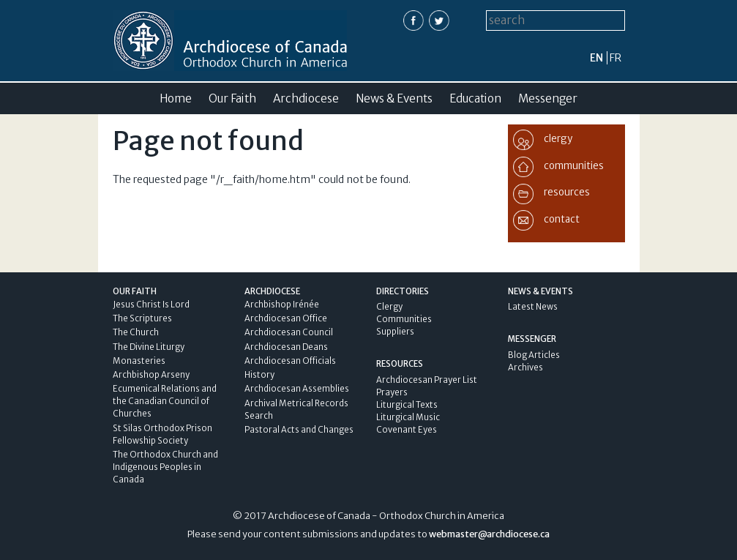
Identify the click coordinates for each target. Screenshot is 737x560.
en (596, 58)
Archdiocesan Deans (286, 347)
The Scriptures (142, 318)
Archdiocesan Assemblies (297, 389)
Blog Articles (534, 355)
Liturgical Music (408, 417)
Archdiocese (306, 98)
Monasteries (139, 361)
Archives (525, 367)
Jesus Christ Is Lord (151, 305)
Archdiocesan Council (289, 332)
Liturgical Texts (407, 405)
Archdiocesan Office (286, 318)
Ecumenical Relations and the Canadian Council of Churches (165, 401)
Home (176, 98)
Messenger (548, 98)
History (259, 375)
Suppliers (395, 332)
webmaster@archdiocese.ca (489, 534)
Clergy (389, 307)
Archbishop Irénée (282, 305)
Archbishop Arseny (151, 375)
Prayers (392, 392)
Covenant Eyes (407, 430)
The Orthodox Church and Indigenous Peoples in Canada (165, 467)
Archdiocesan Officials (290, 361)
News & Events (394, 98)
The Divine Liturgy (149, 347)
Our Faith (232, 98)
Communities (404, 319)
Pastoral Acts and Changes (299, 430)
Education (475, 98)
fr (616, 58)
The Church (136, 332)
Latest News (533, 307)
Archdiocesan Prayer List (427, 380)
